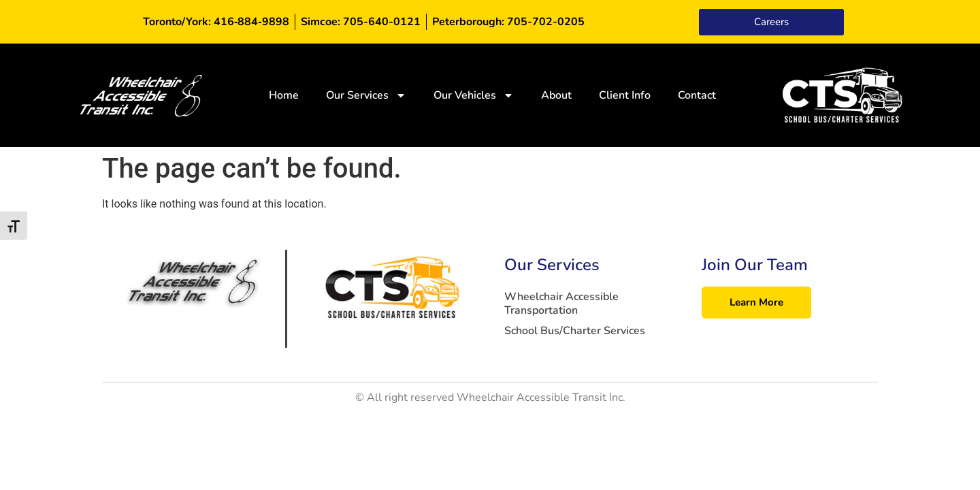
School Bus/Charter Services (575, 331)
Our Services (366, 95)
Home (284, 95)
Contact (697, 95)
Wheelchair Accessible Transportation (561, 304)
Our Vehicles (474, 95)
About (556, 95)
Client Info (625, 95)
